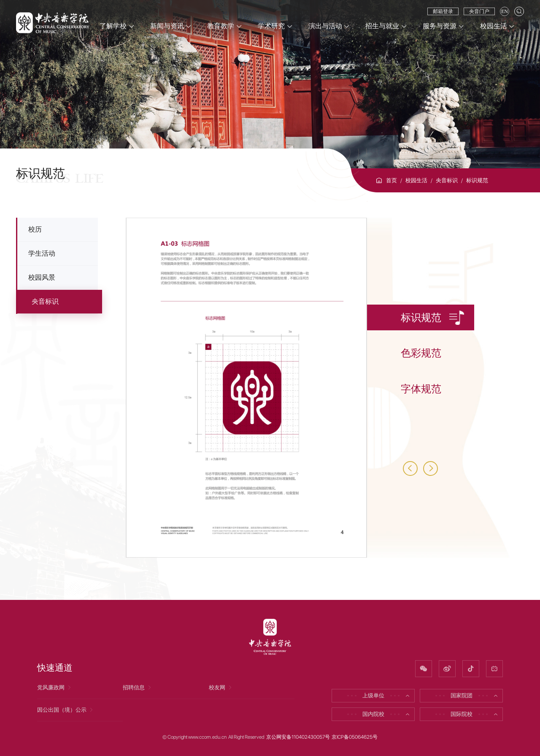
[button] (410, 468)
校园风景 (42, 277)
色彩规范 (421, 353)
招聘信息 (138, 687)
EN (505, 11)
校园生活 (416, 180)
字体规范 (421, 389)
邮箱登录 (443, 11)
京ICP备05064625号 (355, 737)
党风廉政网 (55, 687)
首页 (391, 180)
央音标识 (447, 180)
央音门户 (479, 11)
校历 (35, 229)
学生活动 (42, 253)
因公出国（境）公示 (66, 710)
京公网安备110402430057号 (298, 737)
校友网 (221, 687)
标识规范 (477, 180)
